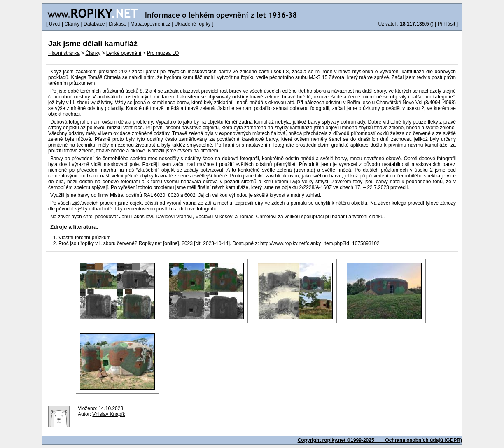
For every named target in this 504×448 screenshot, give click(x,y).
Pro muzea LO (163, 53)
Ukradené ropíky (193, 24)
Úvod (55, 24)
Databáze (94, 24)
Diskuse (118, 24)
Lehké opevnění (124, 53)
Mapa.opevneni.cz (150, 24)
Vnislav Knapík (108, 414)
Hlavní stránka (64, 53)
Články (72, 24)
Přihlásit (447, 24)
